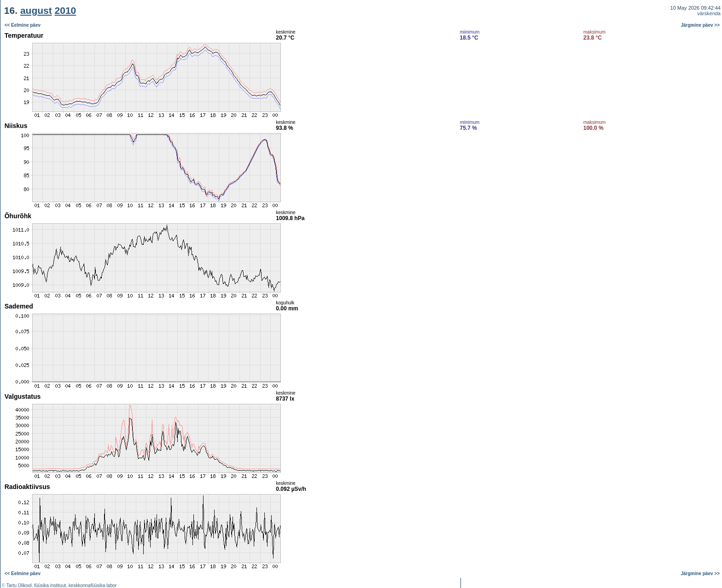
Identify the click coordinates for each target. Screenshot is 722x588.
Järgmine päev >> (701, 25)
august (36, 10)
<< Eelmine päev (23, 25)
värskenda (709, 13)
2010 (66, 10)
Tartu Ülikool (19, 585)
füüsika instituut (50, 585)
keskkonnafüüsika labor (93, 585)
